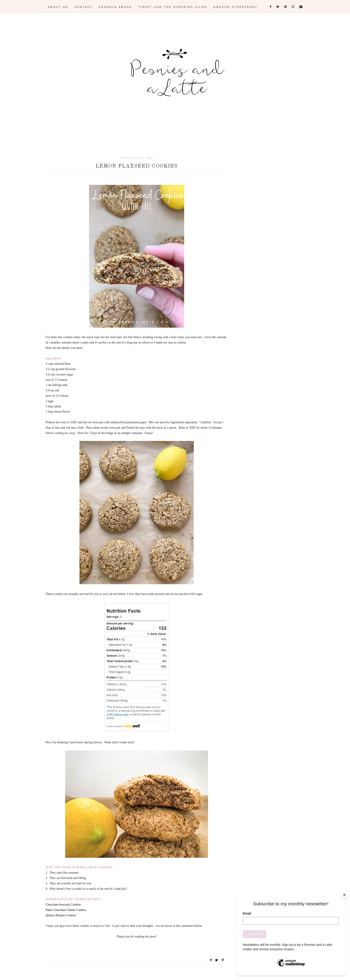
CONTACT (84, 7)
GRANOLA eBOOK (115, 7)
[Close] (344, 895)
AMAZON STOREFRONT (235, 7)
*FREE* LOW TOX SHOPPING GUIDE (173, 7)
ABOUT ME (58, 7)
